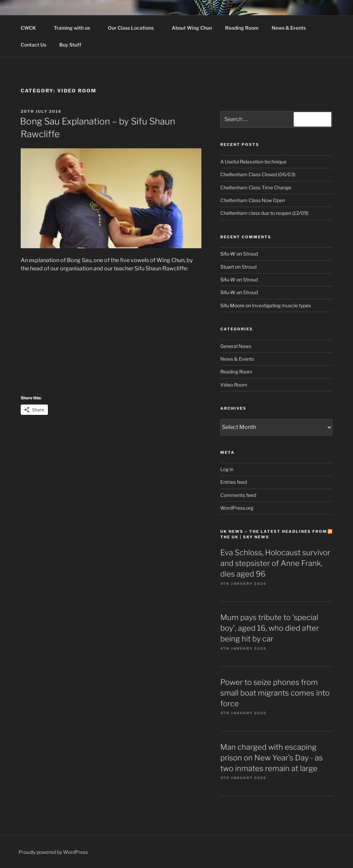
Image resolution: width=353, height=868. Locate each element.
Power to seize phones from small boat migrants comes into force (275, 693)
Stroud (250, 254)
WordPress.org (237, 508)
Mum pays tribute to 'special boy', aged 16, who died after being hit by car (270, 628)
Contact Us (33, 45)
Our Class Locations (134, 28)
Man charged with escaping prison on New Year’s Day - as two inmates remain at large (271, 758)
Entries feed (234, 482)
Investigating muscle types (281, 305)
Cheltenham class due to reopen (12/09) (264, 213)
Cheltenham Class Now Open (253, 200)
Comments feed (238, 495)
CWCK (32, 28)
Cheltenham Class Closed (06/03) (258, 174)
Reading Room (242, 28)
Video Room (234, 385)
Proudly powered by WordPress (53, 852)
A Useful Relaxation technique (253, 162)
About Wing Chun (192, 28)
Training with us (75, 28)
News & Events (289, 28)
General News (236, 346)
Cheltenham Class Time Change (256, 187)
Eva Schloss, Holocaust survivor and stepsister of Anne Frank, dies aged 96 (275, 563)
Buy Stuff (74, 45)
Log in (227, 469)
